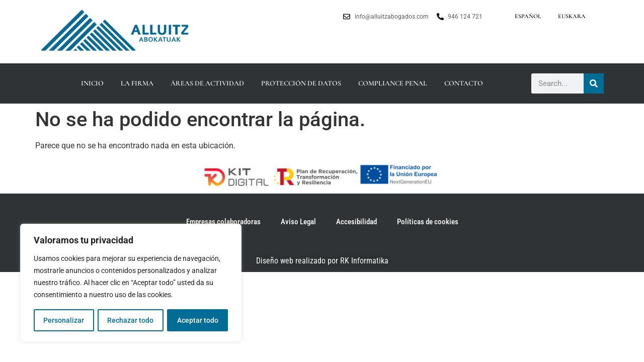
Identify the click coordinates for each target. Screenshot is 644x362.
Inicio (92, 83)
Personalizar (64, 320)
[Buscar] (594, 83)
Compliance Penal (393, 83)
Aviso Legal (298, 222)
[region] (131, 283)
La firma (137, 83)
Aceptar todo (198, 320)
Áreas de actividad (207, 83)
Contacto (464, 83)
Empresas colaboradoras (223, 222)
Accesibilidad (356, 222)
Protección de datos (301, 83)
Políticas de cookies (428, 222)
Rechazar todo (130, 320)
